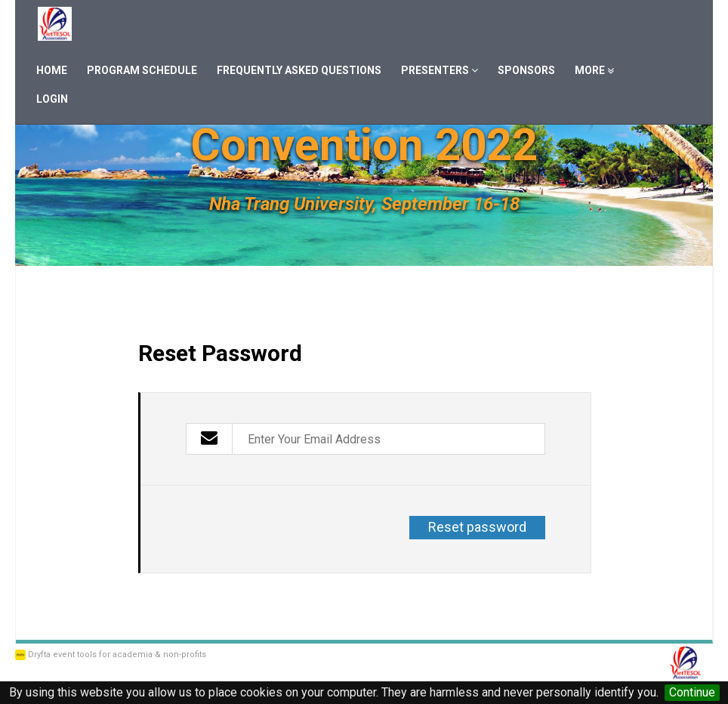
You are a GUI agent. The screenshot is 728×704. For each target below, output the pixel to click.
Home (52, 70)
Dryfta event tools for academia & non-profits (116, 655)
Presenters (440, 70)
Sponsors (526, 70)
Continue (692, 692)
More (594, 70)
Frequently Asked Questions (299, 70)
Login (52, 99)
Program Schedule (142, 70)
